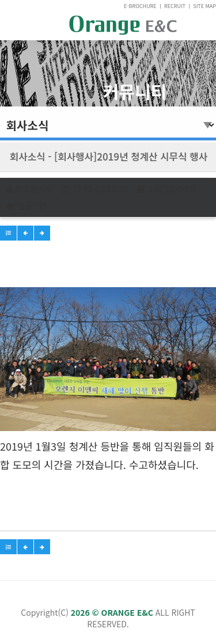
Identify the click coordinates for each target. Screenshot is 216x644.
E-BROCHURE (140, 6)
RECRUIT (175, 6)
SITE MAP (204, 6)
